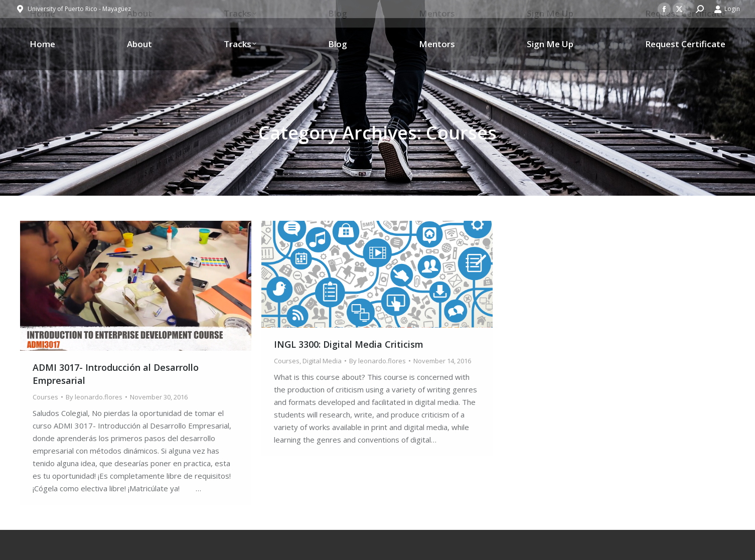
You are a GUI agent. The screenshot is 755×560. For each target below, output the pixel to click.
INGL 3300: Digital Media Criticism (349, 344)
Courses (45, 397)
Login (727, 9)
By (94, 397)
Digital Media (322, 361)
